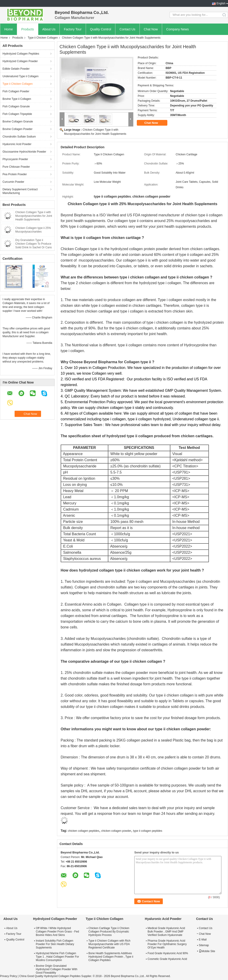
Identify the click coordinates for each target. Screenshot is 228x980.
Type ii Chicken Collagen (43, 38)
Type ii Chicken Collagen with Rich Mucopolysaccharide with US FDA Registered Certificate (109, 944)
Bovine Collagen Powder (17, 129)
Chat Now (151, 29)
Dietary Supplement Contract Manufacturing (20, 191)
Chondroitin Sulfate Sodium (19, 137)
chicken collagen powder (116, 831)
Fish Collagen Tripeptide (17, 114)
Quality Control (101, 29)
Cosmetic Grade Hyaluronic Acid (167, 959)
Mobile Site (207, 951)
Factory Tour (73, 29)
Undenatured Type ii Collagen (21, 76)
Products (27, 29)
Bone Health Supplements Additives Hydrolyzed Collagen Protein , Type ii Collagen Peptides (111, 957)
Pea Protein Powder (15, 174)
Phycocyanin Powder (15, 159)
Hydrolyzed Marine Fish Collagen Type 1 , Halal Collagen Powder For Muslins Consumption (57, 957)
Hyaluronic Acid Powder (17, 144)
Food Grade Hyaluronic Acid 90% (168, 953)
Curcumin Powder (13, 182)
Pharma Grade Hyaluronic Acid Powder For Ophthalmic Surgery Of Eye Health (167, 944)
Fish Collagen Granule (16, 106)
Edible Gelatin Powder (16, 69)
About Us (49, 29)
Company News (177, 29)
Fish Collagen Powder (16, 91)
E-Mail (203, 940)
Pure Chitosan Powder (16, 167)
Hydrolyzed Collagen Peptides (21, 54)
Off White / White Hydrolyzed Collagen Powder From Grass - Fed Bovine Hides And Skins (57, 932)
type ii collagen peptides (148, 831)
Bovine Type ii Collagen (17, 99)
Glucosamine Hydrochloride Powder (24, 152)
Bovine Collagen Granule (18, 122)
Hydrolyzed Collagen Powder (20, 61)
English (221, 3)
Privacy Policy (9, 976)
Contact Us (127, 29)
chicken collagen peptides (84, 831)
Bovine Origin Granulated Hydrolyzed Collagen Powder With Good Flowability (57, 969)
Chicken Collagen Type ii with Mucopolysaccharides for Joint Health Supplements (34, 216)
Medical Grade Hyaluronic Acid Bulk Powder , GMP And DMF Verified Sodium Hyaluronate (166, 932)
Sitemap (204, 945)
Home (9, 29)
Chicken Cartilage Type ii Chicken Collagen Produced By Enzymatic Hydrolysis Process (109, 932)
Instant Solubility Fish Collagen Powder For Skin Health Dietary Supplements (55, 944)
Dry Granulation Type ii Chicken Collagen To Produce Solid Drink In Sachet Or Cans (34, 244)
